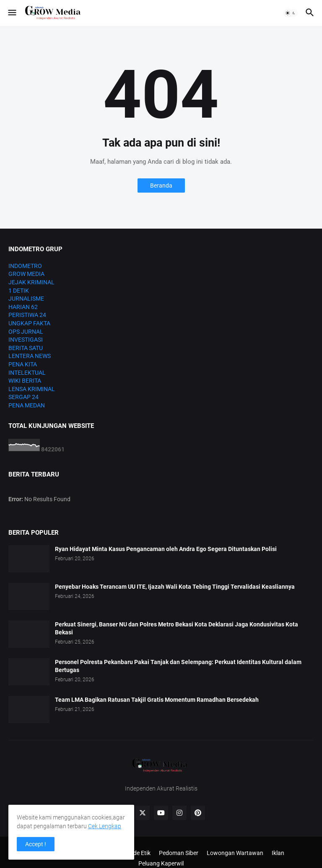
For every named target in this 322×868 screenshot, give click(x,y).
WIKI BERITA (25, 381)
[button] (12, 13)
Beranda (161, 185)
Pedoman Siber (179, 853)
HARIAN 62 (23, 307)
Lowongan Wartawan (235, 853)
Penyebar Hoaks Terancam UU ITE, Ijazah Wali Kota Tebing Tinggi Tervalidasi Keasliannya (175, 587)
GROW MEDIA (26, 274)
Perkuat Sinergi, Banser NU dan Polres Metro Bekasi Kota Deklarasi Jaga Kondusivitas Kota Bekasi (177, 628)
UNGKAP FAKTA (29, 323)
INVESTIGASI (26, 340)
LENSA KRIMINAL (32, 389)
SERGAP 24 (23, 397)
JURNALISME (26, 299)
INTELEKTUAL (27, 373)
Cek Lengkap (105, 826)
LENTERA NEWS (30, 356)
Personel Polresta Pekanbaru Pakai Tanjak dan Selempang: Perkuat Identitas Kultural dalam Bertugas (178, 666)
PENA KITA (23, 364)
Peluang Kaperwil (161, 863)
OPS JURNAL (26, 332)
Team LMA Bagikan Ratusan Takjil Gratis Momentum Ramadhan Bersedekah (157, 700)
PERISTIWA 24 (27, 315)
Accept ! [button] (36, 844)
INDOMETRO (25, 266)
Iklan (278, 853)
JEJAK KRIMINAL (31, 282)
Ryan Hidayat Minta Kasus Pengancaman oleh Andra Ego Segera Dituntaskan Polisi (166, 549)
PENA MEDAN (27, 405)
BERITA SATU (26, 348)
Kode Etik (138, 853)
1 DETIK (19, 291)
